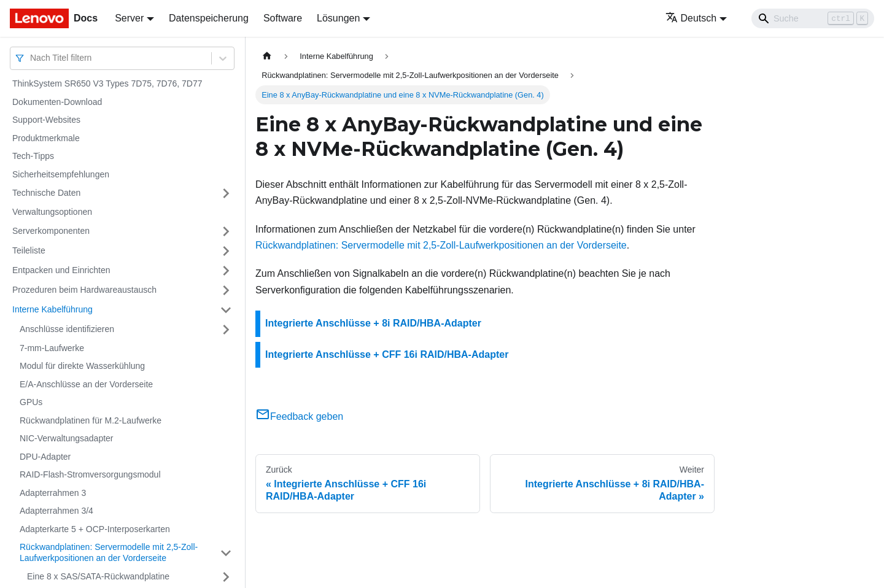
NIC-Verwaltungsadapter (67, 438)
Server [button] (129, 18)
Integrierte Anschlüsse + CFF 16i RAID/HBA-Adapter (387, 354)
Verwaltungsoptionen (52, 212)
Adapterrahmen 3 (53, 493)
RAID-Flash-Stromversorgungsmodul (90, 474)
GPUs (31, 402)
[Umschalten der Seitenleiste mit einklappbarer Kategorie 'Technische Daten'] (226, 193)
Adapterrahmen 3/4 (56, 511)
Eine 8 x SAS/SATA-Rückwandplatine (98, 576)
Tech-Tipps (33, 156)
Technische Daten (46, 193)
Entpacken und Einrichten (61, 270)
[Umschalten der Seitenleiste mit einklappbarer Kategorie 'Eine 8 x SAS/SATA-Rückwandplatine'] (226, 577)
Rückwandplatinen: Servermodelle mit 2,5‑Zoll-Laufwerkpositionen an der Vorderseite (109, 552)
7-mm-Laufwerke (52, 348)
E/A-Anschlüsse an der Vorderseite (86, 384)
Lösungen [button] (338, 18)
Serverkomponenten (51, 231)
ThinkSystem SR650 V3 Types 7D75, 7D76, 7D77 (107, 83)
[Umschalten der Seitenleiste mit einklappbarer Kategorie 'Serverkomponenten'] (226, 231)
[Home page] (267, 56)
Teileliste (29, 250)
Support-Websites (46, 120)
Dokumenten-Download (57, 102)
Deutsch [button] (691, 18)
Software (283, 18)
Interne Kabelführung (52, 309)
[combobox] (31, 58)
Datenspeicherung (209, 18)
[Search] (813, 18)
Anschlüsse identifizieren (67, 329)
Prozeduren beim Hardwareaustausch (84, 290)
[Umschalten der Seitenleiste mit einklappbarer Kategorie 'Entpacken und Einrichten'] (226, 271)
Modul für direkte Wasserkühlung (82, 366)
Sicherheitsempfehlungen (61, 174)
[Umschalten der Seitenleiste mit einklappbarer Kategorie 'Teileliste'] (226, 251)
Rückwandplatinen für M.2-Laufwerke (91, 420)
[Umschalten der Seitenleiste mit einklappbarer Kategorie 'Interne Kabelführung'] (226, 310)
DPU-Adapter (45, 457)
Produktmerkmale (46, 138)
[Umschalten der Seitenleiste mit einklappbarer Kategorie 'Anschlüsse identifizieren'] (226, 330)
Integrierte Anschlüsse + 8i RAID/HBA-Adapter (373, 323)
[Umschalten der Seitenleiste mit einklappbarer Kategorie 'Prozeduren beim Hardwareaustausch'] (226, 290)
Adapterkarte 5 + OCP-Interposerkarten (95, 529)
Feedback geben (299, 416)
